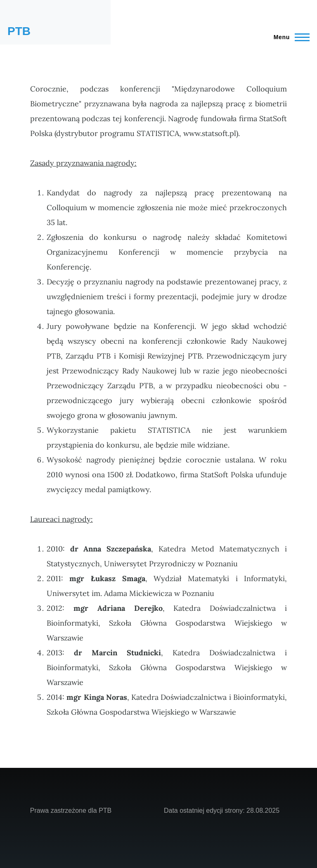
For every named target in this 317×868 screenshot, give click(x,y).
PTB (19, 31)
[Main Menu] (289, 37)
